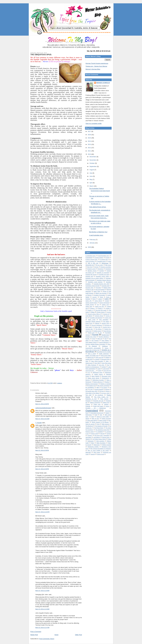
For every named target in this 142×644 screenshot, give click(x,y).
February (93, 240)
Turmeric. (90, 435)
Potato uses (97, 404)
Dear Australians (104, 320)
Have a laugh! (92, 354)
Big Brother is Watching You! (98, 232)
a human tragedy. (99, 258)
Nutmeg (107, 389)
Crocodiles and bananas (96, 318)
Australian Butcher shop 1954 (101, 284)
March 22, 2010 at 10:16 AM (42, 419)
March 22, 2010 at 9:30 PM (42, 469)
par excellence (99, 395)
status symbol (103, 420)
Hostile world (89, 359)
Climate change (101, 312)
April (91, 183)
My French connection (104, 386)
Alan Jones (108, 265)
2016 (90, 135)
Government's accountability (93, 348)
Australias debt (105, 286)
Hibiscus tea (90, 357)
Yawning (93, 454)
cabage (100, 299)
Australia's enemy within (102, 276)
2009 (90, 247)
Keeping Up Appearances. (92, 367)
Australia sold (89, 276)
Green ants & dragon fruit (92, 350)
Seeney (87, 419)
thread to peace (90, 432)
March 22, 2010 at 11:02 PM (42, 512)
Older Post (78, 635)
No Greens (104, 388)
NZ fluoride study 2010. (91, 391)
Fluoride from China (91, 337)
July (91, 173)
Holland (107, 357)
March (92, 186)
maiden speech (98, 374)
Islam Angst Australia (97, 361)
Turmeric (109, 434)
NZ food (102, 391)
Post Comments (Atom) (47, 639)
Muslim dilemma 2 (98, 382)
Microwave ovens (106, 376)
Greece (106, 348)
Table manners (105, 424)
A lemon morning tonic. (92, 260)
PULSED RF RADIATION (96, 408)
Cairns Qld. (89, 301)
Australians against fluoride (93, 286)
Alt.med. (96, 267)
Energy (87, 325)
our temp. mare (105, 393)
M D (89, 372)
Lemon (100, 371)
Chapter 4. (90, 310)
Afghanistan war (90, 265)
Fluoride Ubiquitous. (104, 337)
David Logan (92, 320)
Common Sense (99, 316)
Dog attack (106, 321)
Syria (98, 424)
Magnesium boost (98, 372)
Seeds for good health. (103, 417)
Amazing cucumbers (106, 267)
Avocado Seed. (90, 288)
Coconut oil (106, 314)
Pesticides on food (91, 399)
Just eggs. (102, 365)
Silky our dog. (96, 419)
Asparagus (101, 269)
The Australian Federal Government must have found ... (99, 191)
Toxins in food (95, 434)
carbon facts (89, 306)
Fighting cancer (97, 331)
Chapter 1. (93, 308)
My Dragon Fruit (91, 386)
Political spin (106, 403)
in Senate (97, 359)
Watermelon (97, 445)
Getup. (109, 344)
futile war (100, 339)
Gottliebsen (105, 346)
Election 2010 (105, 323)
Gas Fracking (95, 341)
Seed (93, 417)
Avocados (98, 288)
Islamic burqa (89, 363)
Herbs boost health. (106, 356)
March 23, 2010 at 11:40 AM (42, 609)
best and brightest (100, 290)
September (93, 166)
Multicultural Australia (98, 380)
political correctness (95, 403)
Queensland (92, 410)
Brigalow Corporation (100, 295)
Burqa (94, 299)
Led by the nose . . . (91, 371)
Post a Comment (36, 632)
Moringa (88, 380)
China (93, 312)
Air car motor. (100, 265)
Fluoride (95, 335)
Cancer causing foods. (91, 303)
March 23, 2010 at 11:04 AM (42, 591)
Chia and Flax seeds (101, 310)
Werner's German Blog (93, 69)
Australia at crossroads (103, 273)
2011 (90, 151)
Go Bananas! (93, 346)
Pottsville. (88, 406)
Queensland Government (97, 413)
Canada (107, 301)
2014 (90, 141)
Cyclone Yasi (108, 318)
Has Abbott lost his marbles (104, 352)
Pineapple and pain (98, 401)
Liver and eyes (107, 371)
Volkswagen (91, 441)
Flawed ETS (91, 333)
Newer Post (34, 635)
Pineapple (88, 401)
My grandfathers (90, 388)
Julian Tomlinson (92, 365)
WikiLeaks (88, 452)
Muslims (107, 382)
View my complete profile (94, 123)
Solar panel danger (92, 420)
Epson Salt (97, 327)
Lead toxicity (106, 369)
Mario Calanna (96, 376)
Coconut (109, 312)
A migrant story (104, 260)
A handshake (89, 258)
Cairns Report (98, 301)
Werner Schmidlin (103, 83)
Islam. (107, 361)
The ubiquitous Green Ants (102, 430)
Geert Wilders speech (91, 342)
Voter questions (100, 441)
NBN (98, 388)
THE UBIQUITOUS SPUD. (41, 55)
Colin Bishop (89, 316)
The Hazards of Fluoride (101, 426)
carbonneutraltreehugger (43, 408)
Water (93, 443)
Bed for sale (90, 290)
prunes (107, 406)
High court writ (99, 357)
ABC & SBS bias (93, 263)
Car (98, 305)
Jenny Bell (97, 363)
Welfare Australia (107, 445)
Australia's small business (95, 282)
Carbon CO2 (105, 305)
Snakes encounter (106, 419)
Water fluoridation (101, 443)
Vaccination (88, 437)
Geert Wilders (105, 341)
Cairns (107, 299)
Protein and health (98, 406)
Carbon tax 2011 (100, 306)
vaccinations (97, 437)
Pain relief (88, 395)
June (91, 176)
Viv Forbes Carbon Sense (99, 439)
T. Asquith (38, 423)
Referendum (89, 415)
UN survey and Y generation (102, 435)
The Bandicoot (89, 426)
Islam (87, 361)
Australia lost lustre (104, 275)
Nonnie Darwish (99, 389)
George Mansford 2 (104, 342)
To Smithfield (99, 432)
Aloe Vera (90, 267)
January (92, 243)
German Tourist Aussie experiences (97, 63)
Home (57, 635)
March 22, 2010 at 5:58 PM (42, 450)
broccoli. (95, 297)
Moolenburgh (106, 378)
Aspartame (108, 269)
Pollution (88, 404)
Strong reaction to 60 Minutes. (100, 422)
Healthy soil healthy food (92, 356)
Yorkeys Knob (101, 454)
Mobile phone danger (93, 378)
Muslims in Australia (106, 384)
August (92, 170)
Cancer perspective (104, 303)
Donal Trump (89, 323)
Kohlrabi (104, 367)
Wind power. (97, 452)
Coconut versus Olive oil (94, 314)
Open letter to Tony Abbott (92, 393)
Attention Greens (92, 271)
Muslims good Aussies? (92, 384)
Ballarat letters (107, 288)
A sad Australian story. (96, 235)
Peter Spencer (104, 399)
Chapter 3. (108, 308)
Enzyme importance (97, 325)
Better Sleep (97, 291)
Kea (108, 365)
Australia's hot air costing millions (94, 278)
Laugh (99, 369)
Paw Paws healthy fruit (101, 397)
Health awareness (104, 354)
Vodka (109, 439)
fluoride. (88, 339)
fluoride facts (105, 335)
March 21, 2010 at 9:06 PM (42, 404)
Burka (101, 297)
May (91, 179)
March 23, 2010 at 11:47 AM (42, 628)
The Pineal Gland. (99, 428)
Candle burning (90, 305)
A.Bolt (109, 261)
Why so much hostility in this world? (98, 450)
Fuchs (94, 339)
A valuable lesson (101, 261)
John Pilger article (106, 363)
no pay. (91, 389)
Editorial (97, 323)
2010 (90, 154)
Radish (107, 413)
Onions (107, 391)
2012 (90, 148)
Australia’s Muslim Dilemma (104, 280)
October (92, 163)
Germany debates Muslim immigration (95, 344)
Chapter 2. (101, 308)
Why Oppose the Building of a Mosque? (101, 449)
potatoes (60, 383)
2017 (90, 131)
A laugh (107, 258)
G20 (106, 339)
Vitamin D (88, 439)
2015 (90, 138)
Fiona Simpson (107, 331)
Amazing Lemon (92, 269)
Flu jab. (100, 333)
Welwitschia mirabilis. (93, 447)
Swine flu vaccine (90, 424)
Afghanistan (105, 263)
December (93, 157)
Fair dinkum (99, 329)
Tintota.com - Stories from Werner (96, 66)
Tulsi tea (102, 434)
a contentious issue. (91, 256)
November (93, 160)
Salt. (101, 415)
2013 (90, 144)
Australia (102, 271)
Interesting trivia (105, 359)
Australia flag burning (91, 275)
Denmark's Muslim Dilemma (93, 321)
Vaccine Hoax (106, 437)
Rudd (96, 415)
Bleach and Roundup (101, 293)
